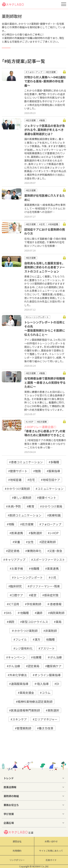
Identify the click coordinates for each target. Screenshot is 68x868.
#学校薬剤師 (33, 604)
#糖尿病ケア (53, 666)
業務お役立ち (11, 805)
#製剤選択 (35, 533)
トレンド (9, 778)
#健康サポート (18, 471)
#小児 (52, 577)
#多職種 (54, 462)
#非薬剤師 (50, 631)
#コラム (45, 693)
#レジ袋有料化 (23, 648)
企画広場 (9, 823)
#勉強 (37, 471)
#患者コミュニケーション (26, 462)
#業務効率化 (33, 551)
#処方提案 (27, 524)
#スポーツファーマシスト (48, 560)
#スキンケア (19, 719)
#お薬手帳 (16, 568)
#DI (57, 684)
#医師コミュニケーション (24, 515)
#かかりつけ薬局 (51, 506)
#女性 (30, 542)
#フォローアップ (50, 524)
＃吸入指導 (41, 684)
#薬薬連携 (52, 568)
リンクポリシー (17, 860)
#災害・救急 (55, 551)
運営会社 (17, 841)
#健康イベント (47, 498)
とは (18, 832)
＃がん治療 (55, 657)
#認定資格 (13, 551)
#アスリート (47, 648)
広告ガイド (51, 860)
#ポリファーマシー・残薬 (44, 586)
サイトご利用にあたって (51, 851)
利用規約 (17, 851)
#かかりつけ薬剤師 (17, 489)
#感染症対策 (50, 595)
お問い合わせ (51, 841)
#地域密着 (15, 480)
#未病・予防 (13, 506)
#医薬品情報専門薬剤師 (24, 710)
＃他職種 (23, 613)
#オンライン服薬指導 (47, 675)
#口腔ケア (16, 595)
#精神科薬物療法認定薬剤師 (34, 702)
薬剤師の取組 (11, 796)
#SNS (8, 613)
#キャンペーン (16, 657)
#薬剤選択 (52, 710)
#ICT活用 (13, 604)
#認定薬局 (33, 666)
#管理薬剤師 (23, 728)
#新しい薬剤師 (22, 498)
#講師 (38, 613)
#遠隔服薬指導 (19, 684)
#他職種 (34, 568)
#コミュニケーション (50, 489)
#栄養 (16, 542)
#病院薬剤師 (56, 613)
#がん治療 (13, 666)
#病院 (11, 622)
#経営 (33, 595)
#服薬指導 (53, 471)
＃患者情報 (54, 604)
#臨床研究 (15, 586)
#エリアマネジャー (45, 719)
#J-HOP (53, 533)
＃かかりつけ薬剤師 (24, 631)
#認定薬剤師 (48, 542)
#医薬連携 (16, 533)
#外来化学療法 (17, 675)
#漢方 (36, 639)
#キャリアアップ (14, 560)
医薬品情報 (10, 787)
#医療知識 (54, 515)
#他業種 (36, 657)
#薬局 (58, 622)
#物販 (11, 524)
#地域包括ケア (50, 480)
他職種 (50, 639)
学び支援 (9, 814)
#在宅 (31, 480)
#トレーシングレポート (27, 577)
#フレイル (20, 639)
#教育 (30, 506)
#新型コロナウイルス (34, 622)
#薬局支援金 (26, 693)
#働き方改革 (45, 728)
